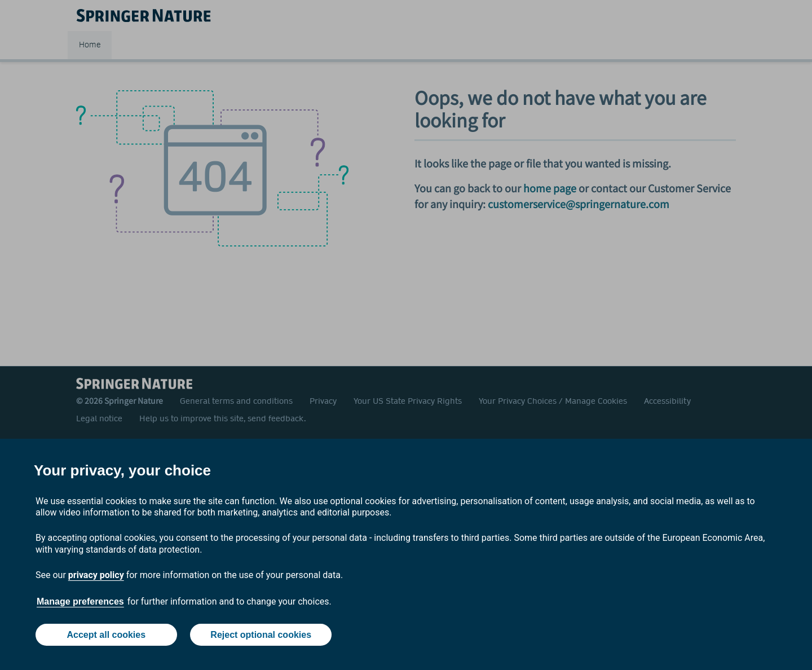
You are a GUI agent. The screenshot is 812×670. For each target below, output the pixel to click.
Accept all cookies (106, 635)
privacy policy (96, 575)
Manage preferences (80, 601)
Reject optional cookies (261, 635)
